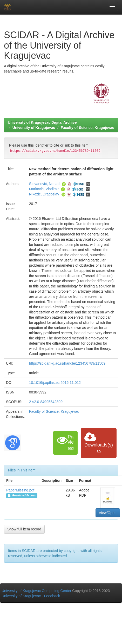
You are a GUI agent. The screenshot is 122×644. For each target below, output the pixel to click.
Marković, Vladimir (44, 189)
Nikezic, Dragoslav (44, 194)
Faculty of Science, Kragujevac (87, 128)
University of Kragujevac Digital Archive (42, 122)
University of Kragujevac (34, 128)
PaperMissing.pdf (20, 490)
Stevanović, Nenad (44, 184)
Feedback (52, 596)
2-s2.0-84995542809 (46, 402)
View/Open (108, 513)
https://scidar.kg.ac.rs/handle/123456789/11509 (67, 363)
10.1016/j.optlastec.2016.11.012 (55, 383)
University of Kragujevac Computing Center (36, 591)
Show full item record (24, 529)
